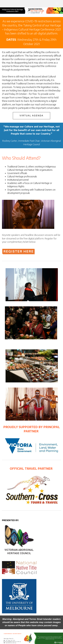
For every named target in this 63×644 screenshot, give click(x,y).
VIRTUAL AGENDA (31, 116)
